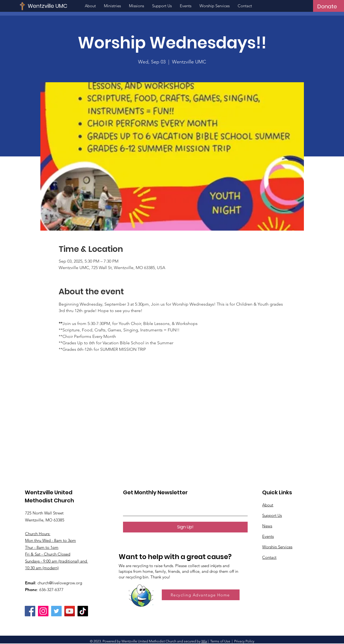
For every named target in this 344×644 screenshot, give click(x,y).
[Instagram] (43, 611)
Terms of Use (220, 641)
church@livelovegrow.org (60, 583)
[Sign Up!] (185, 527)
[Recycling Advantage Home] (201, 595)
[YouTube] (70, 611)
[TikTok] (83, 611)
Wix (204, 641)
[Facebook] (30, 611)
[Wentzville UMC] (64, 6)
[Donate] (327, 6)
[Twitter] (56, 611)
